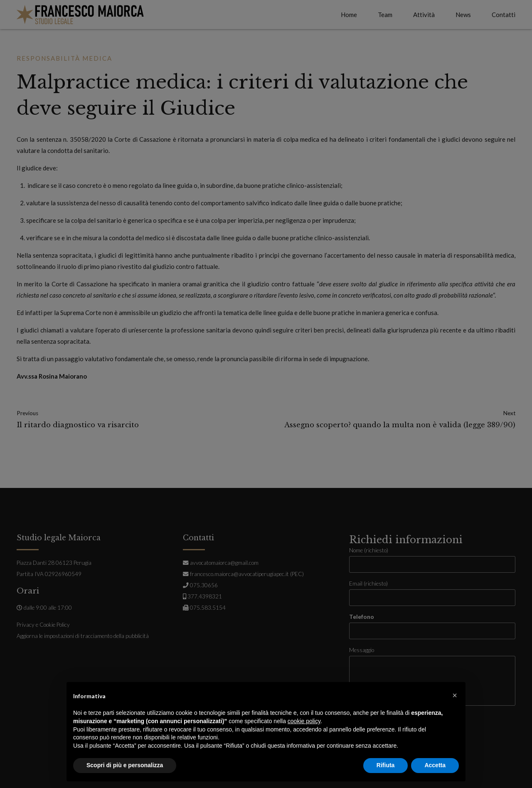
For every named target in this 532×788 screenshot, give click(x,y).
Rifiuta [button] (386, 765)
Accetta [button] (435, 765)
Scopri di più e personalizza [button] (125, 765)
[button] (455, 695)
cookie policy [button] (304, 721)
